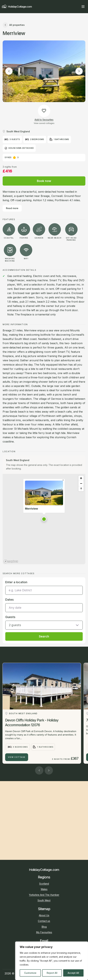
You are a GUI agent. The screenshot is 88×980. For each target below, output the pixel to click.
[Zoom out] (81, 483)
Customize (30, 973)
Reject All (52, 973)
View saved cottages (44, 123)
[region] (52, 961)
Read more (12, 208)
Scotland (44, 884)
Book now (44, 181)
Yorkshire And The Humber (44, 895)
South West (44, 900)
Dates (10, 600)
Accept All (73, 973)
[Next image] (79, 71)
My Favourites (44, 932)
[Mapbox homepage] (11, 561)
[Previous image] (9, 71)
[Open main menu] (83, 7)
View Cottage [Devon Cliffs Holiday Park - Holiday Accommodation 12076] (17, 757)
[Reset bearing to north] (81, 489)
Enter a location (16, 582)
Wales (44, 889)
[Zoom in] (81, 478)
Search (44, 636)
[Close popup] (63, 480)
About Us (44, 915)
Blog (44, 927)
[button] (44, 519)
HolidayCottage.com (17, 6)
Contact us (44, 921)
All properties (14, 25)
